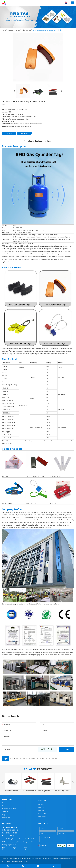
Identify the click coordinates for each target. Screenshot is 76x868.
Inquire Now (9, 133)
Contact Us (7, 823)
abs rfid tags (14, 758)
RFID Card (42, 807)
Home (4, 30)
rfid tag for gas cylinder (34, 758)
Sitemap (8, 862)
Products (10, 30)
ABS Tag (22, 758)
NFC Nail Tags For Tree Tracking (63, 791)
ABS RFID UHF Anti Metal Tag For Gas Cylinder (47, 30)
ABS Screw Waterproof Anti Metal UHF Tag (30, 791)
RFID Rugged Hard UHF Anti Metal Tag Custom (46, 791)
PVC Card (41, 804)
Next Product (24, 133)
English (67, 3)
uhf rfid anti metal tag (50, 758)
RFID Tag (17, 30)
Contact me (6, 818)
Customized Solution (9, 809)
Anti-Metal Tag (26, 30)
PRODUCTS (38, 769)
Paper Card (42, 813)
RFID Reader (42, 816)
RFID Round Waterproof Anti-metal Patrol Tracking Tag (13, 791)
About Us (5, 812)
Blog (4, 815)
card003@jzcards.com (14, 836)
